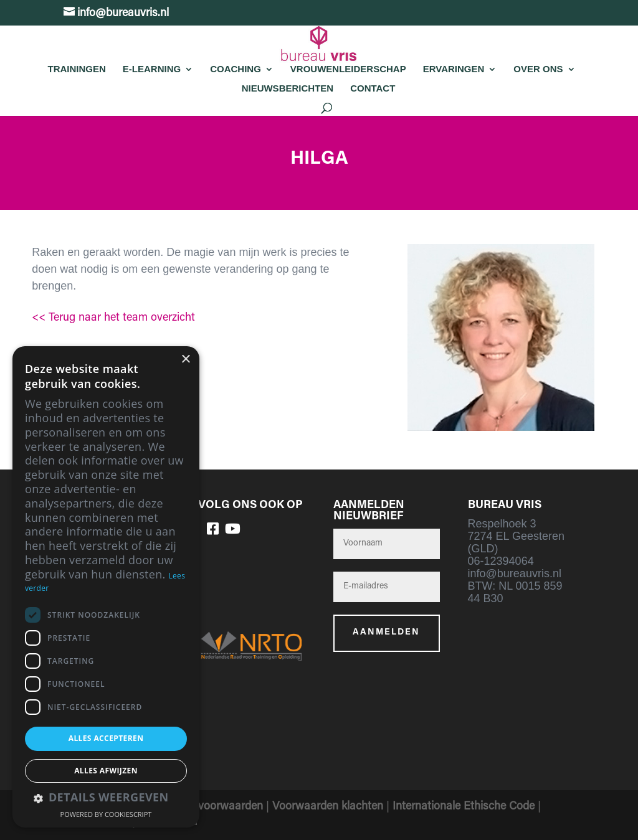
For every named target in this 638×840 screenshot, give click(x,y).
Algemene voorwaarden (205, 807)
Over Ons (538, 69)
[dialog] (106, 587)
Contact (373, 88)
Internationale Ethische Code (464, 807)
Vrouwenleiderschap (348, 69)
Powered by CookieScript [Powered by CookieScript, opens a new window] (106, 814)
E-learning (152, 69)
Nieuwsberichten (288, 88)
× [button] (185, 360)
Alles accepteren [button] (106, 738)
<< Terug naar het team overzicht (113, 318)
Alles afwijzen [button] (106, 771)
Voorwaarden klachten (328, 807)
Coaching (236, 69)
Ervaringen (454, 69)
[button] (106, 799)
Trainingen (76, 69)
